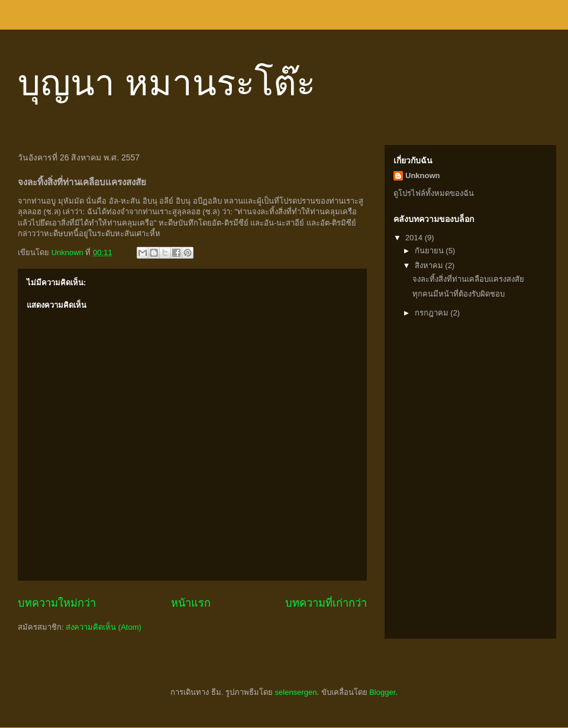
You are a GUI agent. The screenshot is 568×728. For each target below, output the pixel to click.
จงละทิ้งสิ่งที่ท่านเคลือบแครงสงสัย (468, 279)
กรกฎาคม (433, 313)
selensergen (296, 692)
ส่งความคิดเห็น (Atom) (104, 627)
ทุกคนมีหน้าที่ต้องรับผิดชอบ (459, 294)
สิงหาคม (430, 265)
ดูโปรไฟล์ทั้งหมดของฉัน (434, 193)
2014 (415, 238)
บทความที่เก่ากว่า (326, 603)
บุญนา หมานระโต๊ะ (167, 83)
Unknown (423, 175)
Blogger (382, 692)
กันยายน (430, 251)
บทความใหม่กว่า (57, 603)
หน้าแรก (191, 603)
